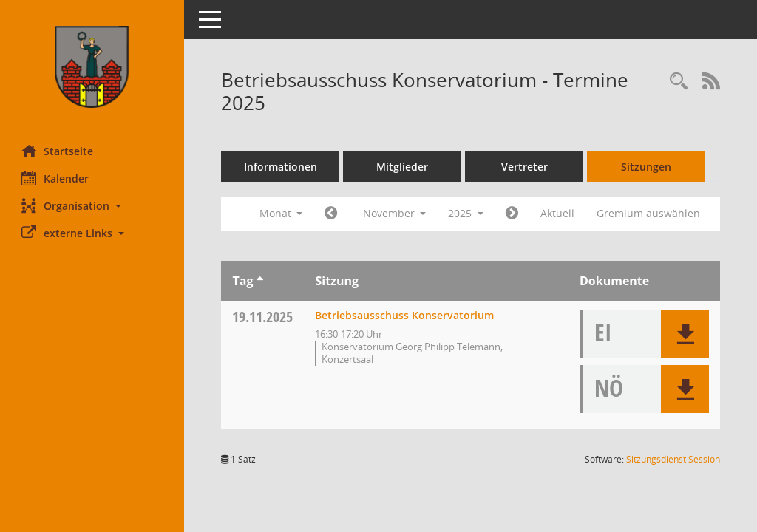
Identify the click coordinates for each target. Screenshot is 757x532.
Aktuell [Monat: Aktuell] (558, 213)
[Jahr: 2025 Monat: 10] (332, 214)
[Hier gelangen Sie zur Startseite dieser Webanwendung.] (92, 67)
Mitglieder (403, 167)
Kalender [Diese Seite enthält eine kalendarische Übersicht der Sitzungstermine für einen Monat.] (56, 178)
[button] (92, 206)
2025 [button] (466, 213)
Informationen (281, 167)
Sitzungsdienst (673, 459)
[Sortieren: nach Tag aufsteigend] (260, 281)
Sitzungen (647, 167)
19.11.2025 (263, 317)
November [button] (395, 213)
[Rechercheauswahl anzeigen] (679, 82)
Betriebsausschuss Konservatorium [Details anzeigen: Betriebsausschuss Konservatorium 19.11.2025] (405, 315)
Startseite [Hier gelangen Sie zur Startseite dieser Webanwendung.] (58, 151)
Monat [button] (281, 213)
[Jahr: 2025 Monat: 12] (513, 214)
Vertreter (525, 167)
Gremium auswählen (649, 213)
